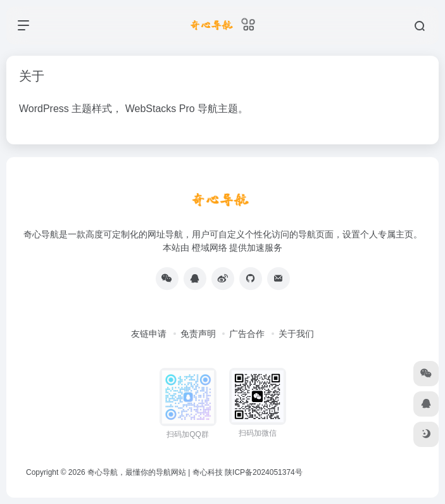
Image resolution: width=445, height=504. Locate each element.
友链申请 (149, 334)
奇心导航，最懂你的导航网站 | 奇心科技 (155, 472)
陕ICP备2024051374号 (264, 472)
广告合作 (247, 334)
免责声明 (198, 334)
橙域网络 (210, 248)
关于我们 (296, 334)
